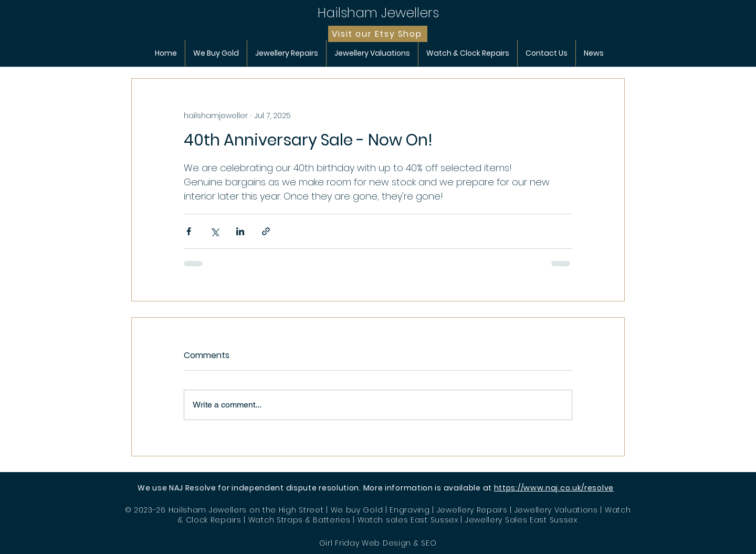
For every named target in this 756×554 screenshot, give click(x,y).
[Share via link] (266, 231)
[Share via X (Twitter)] (214, 231)
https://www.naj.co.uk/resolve (554, 488)
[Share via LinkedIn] (240, 231)
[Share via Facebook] (189, 231)
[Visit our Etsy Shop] (378, 34)
